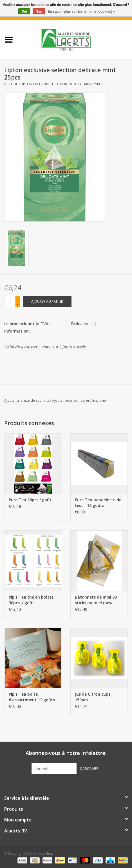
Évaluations (83, 324)
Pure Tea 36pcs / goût (30, 500)
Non (39, 12)
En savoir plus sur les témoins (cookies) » (81, 12)
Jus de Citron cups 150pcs (93, 697)
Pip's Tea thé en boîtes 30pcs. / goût (31, 600)
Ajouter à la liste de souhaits (27, 400)
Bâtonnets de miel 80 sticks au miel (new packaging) (96, 600)
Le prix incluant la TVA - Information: (28, 327)
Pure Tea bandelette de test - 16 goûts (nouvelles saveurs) (98, 503)
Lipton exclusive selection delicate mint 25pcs (62, 84)
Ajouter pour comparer (71, 400)
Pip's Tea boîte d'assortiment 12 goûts (32, 697)
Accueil (11, 84)
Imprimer (100, 400)
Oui (24, 12)
